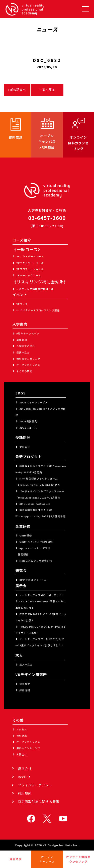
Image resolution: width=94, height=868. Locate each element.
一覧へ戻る (47, 90)
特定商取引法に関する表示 (39, 801)
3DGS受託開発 (28, 421)
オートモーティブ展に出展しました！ (42, 595)
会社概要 (25, 684)
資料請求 (22, 736)
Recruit (24, 777)
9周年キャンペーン (28, 334)
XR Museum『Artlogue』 (36, 504)
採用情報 (25, 690)
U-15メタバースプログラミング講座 (38, 310)
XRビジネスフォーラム (33, 580)
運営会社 (25, 769)
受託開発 (25, 447)
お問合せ (22, 754)
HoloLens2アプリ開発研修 (36, 561)
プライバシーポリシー (35, 785)
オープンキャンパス (28, 365)
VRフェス (22, 304)
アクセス (22, 729)
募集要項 (22, 340)
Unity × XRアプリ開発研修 (36, 542)
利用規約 (25, 793)
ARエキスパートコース (30, 256)
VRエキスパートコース (30, 263)
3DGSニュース (28, 428)
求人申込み (26, 665)
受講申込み (23, 352)
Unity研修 (26, 535)
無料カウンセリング (28, 359)
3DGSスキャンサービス (34, 402)
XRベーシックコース (29, 275)
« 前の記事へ (17, 90)
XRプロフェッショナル (30, 269)
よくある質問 (25, 371)
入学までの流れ (26, 346)
